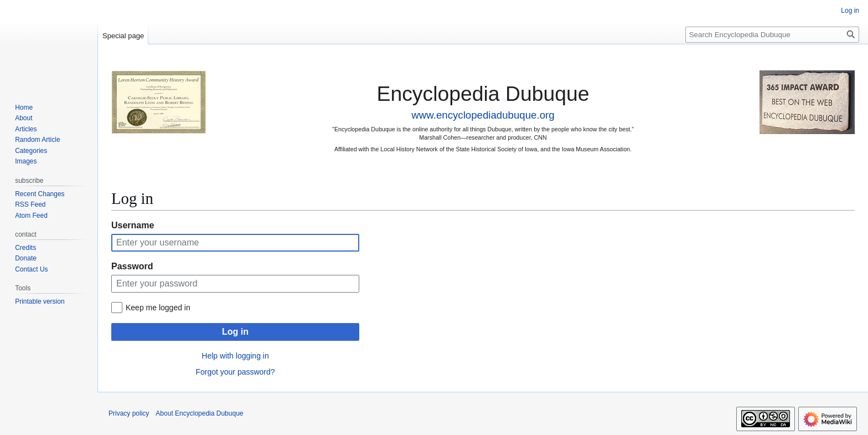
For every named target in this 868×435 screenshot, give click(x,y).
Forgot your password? (235, 372)
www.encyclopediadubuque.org (483, 115)
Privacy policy (129, 413)
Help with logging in (235, 356)
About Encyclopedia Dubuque (199, 413)
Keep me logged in (158, 308)
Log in (235, 332)
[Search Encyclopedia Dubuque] (772, 35)
